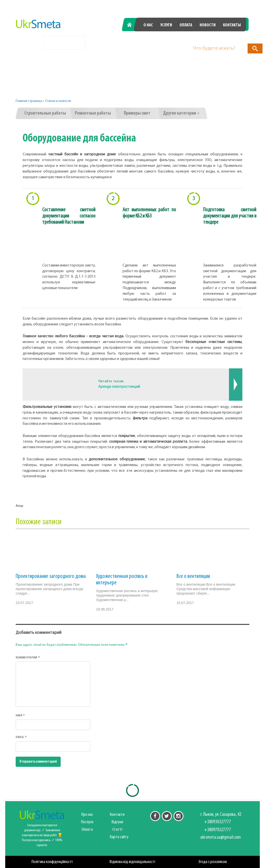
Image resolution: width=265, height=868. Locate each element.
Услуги (166, 25)
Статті (117, 830)
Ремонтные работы (93, 113)
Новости (208, 25)
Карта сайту (119, 837)
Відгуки (117, 822)
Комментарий (28, 657)
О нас (148, 25)
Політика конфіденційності (52, 862)
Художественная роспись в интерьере (122, 580)
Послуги (87, 822)
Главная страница (29, 101)
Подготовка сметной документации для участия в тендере (230, 216)
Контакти (117, 815)
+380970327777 (222, 38)
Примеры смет (137, 113)
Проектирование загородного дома (51, 576)
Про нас (87, 815)
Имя (20, 715)
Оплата (186, 25)
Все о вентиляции (193, 576)
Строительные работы (45, 113)
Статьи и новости (58, 101)
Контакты (232, 25)
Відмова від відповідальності (132, 862)
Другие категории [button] (181, 113)
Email (21, 737)
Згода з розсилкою (213, 862)
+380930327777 (166, 38)
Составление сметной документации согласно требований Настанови (69, 216)
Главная (132, 25)
